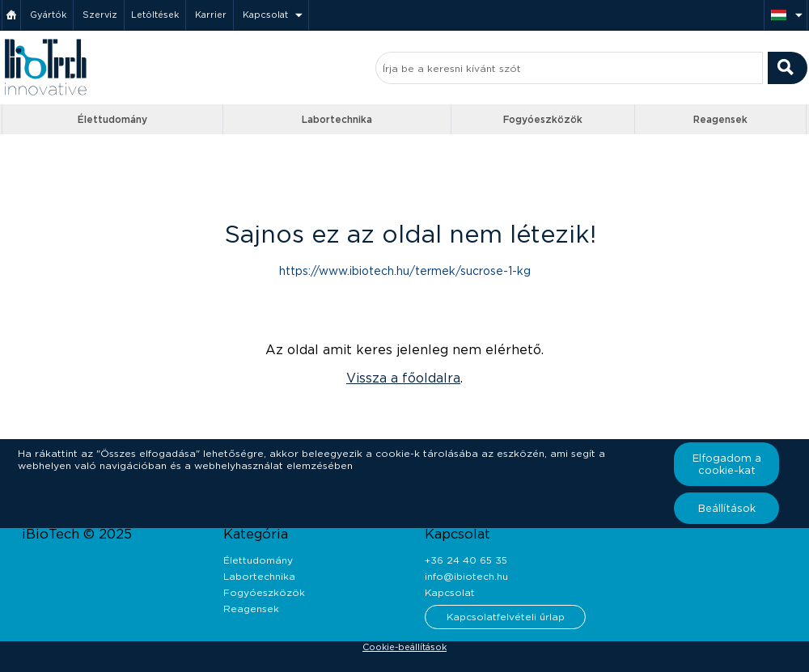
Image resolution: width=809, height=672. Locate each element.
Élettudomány (112, 119)
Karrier (211, 15)
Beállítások (727, 508)
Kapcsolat (265, 15)
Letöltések (155, 15)
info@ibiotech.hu (466, 576)
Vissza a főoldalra (403, 378)
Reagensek (720, 119)
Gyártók (48, 15)
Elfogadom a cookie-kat (727, 464)
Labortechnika (337, 119)
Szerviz (100, 15)
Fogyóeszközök (543, 119)
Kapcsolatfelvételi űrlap (506, 617)
